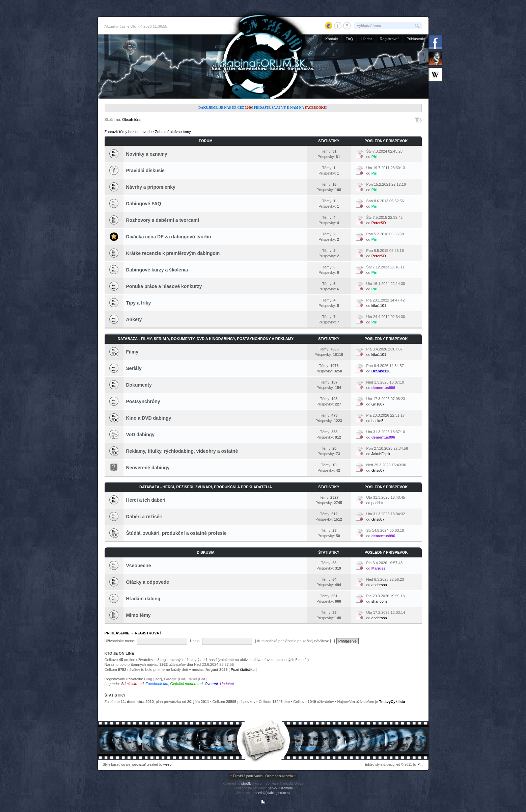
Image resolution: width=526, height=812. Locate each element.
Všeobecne (139, 566)
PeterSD (379, 223)
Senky (272, 788)
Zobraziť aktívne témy (173, 132)
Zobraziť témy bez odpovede (128, 132)
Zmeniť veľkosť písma (418, 120)
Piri (375, 157)
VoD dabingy (141, 435)
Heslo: (195, 641)
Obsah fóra (131, 120)
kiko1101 (379, 306)
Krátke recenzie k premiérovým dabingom (173, 253)
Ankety (134, 319)
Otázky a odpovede (148, 582)
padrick (377, 503)
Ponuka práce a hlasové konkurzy (164, 286)
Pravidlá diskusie (145, 171)
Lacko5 (377, 421)
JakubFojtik (381, 454)
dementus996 (383, 388)
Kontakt (331, 39)
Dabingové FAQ (144, 204)
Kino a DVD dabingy (149, 418)
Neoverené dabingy (148, 468)
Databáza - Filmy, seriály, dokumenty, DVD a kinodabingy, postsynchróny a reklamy (206, 339)
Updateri (227, 684)
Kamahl (287, 788)
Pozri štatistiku (243, 670)
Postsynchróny (143, 401)
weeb (167, 765)
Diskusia (206, 552)
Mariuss (379, 568)
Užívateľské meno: (120, 641)
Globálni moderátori (187, 684)
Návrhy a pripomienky (151, 187)
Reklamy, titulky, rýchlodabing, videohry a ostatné (182, 451)
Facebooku (315, 108)
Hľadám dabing (143, 599)
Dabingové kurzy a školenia (157, 270)
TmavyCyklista (392, 702)
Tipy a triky (139, 303)
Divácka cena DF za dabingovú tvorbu (169, 237)
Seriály (134, 368)
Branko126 (381, 371)
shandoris (380, 601)
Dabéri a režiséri (144, 517)
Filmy (132, 352)
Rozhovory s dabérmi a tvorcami (163, 220)
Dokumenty (139, 385)
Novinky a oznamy (147, 154)
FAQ (349, 39)
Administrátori (132, 684)
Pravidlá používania (248, 776)
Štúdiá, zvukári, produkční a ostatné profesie (176, 533)
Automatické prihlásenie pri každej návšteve (296, 641)
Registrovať (390, 39)
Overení (211, 684)
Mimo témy (139, 615)
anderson (379, 585)
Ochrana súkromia (279, 776)
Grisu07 (378, 404)
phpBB (246, 783)
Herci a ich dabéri (146, 500)
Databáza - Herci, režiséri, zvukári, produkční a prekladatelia (206, 487)
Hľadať (366, 39)
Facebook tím (157, 684)
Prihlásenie (416, 39)
